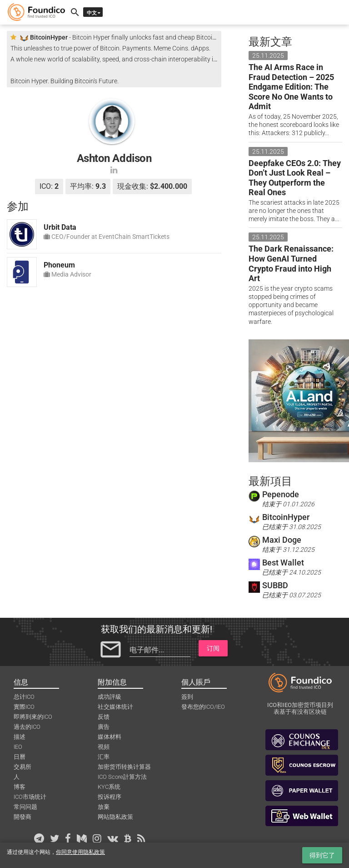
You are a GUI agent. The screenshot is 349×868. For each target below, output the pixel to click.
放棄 (104, 807)
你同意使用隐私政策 (80, 852)
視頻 (104, 747)
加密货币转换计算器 (124, 767)
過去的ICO (27, 727)
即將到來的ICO (33, 717)
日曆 (20, 757)
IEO (18, 747)
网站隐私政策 (115, 817)
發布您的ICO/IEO (203, 707)
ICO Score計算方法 (122, 777)
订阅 (213, 648)
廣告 (104, 727)
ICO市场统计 (30, 797)
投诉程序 (110, 797)
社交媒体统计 (115, 707)
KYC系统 (109, 787)
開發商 (22, 817)
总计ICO (24, 697)
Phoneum (59, 265)
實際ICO (24, 707)
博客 (20, 787)
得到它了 (322, 855)
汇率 (104, 757)
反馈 (104, 717)
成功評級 (110, 697)
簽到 (187, 697)
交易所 (22, 767)
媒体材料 (110, 737)
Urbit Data (60, 227)
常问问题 (25, 807)
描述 (20, 737)
